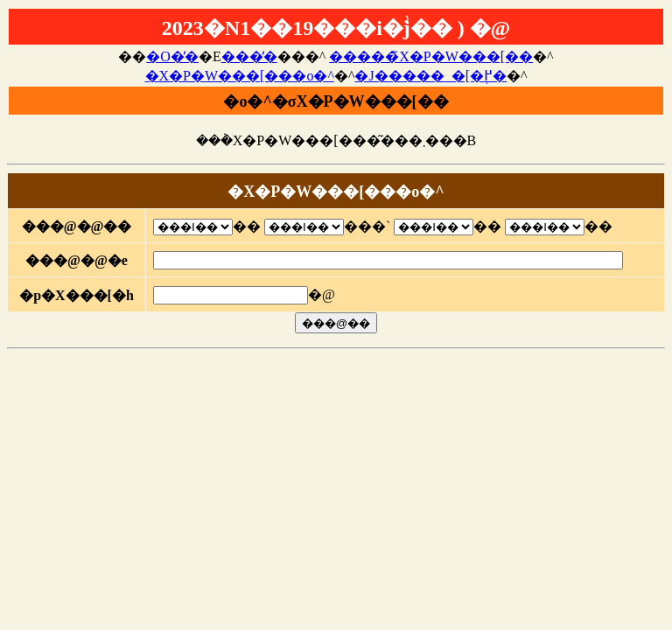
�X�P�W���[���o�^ (240, 76)
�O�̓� (172, 56)
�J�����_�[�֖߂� (430, 76)
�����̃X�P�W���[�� (431, 56)
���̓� (249, 56)
